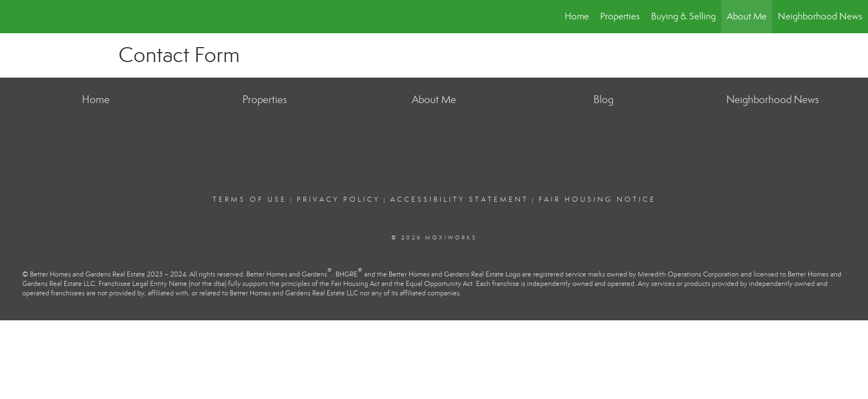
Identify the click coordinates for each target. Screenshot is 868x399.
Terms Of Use (250, 199)
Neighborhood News (820, 16)
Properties (620, 16)
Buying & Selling (683, 16)
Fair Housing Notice (597, 199)
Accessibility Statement (459, 199)
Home (577, 16)
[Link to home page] (14, 17)
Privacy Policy (339, 199)
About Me (747, 16)
